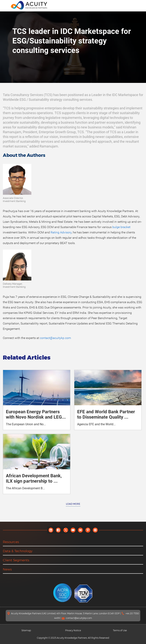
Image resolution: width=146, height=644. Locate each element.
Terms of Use (120, 630)
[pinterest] (88, 530)
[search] (139, 5)
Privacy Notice (73, 630)
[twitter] (66, 530)
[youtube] (73, 530)
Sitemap (26, 630)
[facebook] (58, 530)
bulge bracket (121, 227)
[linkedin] (51, 530)
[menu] (6, 5)
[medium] (81, 530)
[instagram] (95, 530)
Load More (73, 504)
